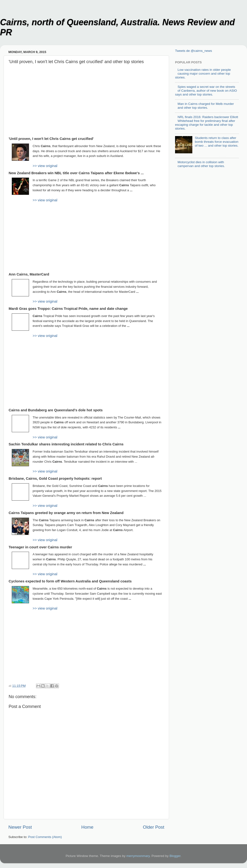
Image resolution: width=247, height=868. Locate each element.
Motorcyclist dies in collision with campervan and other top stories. (201, 164)
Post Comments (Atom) (45, 837)
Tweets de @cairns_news (194, 51)
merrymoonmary (138, 856)
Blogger (175, 856)
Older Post (154, 827)
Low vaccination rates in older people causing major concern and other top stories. (203, 74)
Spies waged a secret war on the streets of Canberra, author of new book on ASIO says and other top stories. (206, 91)
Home (87, 827)
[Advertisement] (86, 103)
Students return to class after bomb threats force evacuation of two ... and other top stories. (217, 142)
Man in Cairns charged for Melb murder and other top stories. (206, 106)
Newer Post (20, 827)
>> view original (45, 166)
